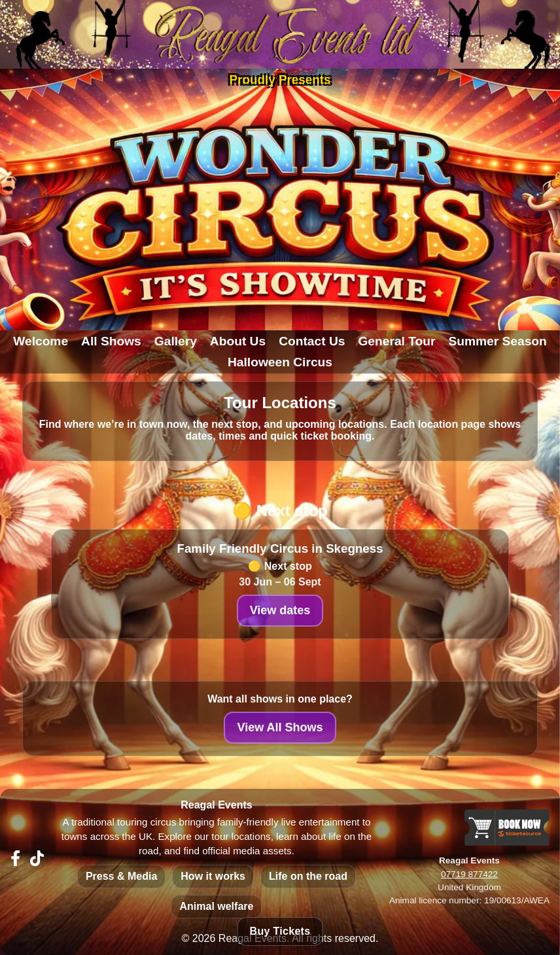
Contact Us (312, 341)
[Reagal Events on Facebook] (15, 859)
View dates (280, 610)
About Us (238, 341)
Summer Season (497, 341)
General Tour (396, 341)
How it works (213, 876)
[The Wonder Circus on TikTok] (37, 859)
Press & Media (121, 876)
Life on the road (308, 876)
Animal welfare (216, 906)
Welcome (41, 341)
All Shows (111, 341)
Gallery (176, 341)
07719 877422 (469, 874)
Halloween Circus (280, 362)
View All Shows (280, 727)
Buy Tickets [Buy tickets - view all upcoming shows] (280, 931)
